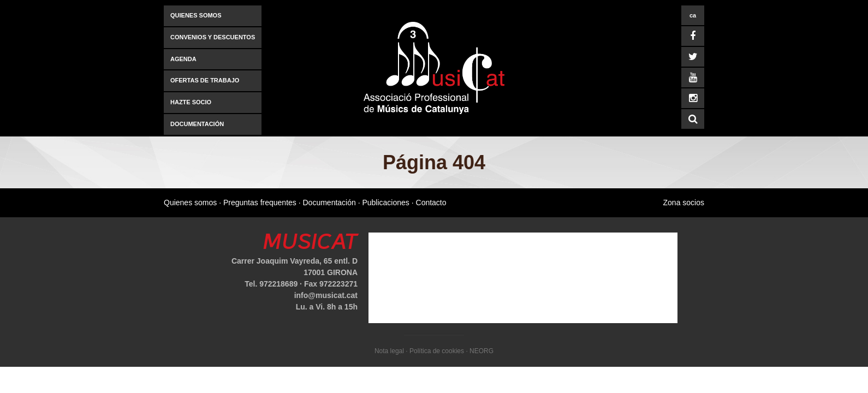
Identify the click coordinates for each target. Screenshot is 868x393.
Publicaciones (385, 203)
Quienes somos (196, 15)
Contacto (431, 203)
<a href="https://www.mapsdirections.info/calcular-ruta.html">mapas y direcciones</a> (523, 278)
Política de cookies (437, 351)
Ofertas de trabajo (205, 80)
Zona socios (684, 203)
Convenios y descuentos (213, 37)
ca (693, 15)
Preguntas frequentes (260, 203)
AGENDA (183, 59)
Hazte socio (191, 102)
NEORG (481, 351)
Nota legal (389, 351)
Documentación (197, 124)
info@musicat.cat (326, 295)
